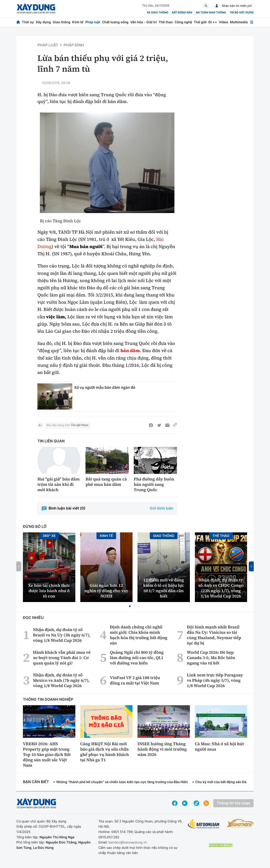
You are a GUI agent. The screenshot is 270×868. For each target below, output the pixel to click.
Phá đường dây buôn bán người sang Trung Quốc (154, 484)
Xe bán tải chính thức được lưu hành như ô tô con (49, 591)
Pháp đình (74, 45)
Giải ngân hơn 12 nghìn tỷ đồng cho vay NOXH (106, 591)
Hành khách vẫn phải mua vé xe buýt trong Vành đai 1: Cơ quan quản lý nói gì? (62, 658)
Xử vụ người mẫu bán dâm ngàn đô (105, 387)
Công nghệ (183, 22)
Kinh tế (78, 22)
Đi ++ (213, 22)
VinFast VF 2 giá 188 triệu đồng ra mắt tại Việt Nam (135, 680)
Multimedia (239, 22)
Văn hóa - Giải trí (143, 22)
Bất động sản (182, 13)
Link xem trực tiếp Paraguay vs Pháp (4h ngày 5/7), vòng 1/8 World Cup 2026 (215, 680)
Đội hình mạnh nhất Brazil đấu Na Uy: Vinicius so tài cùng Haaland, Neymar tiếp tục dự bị (214, 635)
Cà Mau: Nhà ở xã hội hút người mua (219, 746)
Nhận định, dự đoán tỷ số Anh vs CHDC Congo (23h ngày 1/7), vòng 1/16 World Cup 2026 (221, 588)
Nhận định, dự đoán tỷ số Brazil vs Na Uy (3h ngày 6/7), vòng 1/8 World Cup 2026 (62, 635)
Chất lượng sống (115, 22)
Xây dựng (43, 22)
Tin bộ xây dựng (242, 13)
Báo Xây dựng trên (68, 425)
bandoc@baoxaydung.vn (128, 842)
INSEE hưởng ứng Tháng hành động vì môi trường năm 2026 (162, 749)
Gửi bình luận (162, 508)
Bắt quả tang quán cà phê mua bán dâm (106, 482)
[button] (130, 606)
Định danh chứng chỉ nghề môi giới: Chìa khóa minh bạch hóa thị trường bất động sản (139, 635)
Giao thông (61, 22)
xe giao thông (157, 13)
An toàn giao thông (211, 13)
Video (223, 22)
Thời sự (28, 22)
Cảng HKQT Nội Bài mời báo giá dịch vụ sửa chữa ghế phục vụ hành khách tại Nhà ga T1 (105, 752)
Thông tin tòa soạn (233, 803)
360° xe (49, 536)
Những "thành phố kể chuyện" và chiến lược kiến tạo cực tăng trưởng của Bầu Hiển (122, 782)
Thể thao (166, 22)
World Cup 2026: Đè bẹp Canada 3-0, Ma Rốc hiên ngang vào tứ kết (211, 658)
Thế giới (200, 22)
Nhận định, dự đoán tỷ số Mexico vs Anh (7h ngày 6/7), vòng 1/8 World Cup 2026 (61, 680)
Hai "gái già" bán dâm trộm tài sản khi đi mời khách (58, 484)
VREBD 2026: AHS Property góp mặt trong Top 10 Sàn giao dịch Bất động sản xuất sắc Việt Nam (47, 754)
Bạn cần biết (36, 782)
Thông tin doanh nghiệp (48, 700)
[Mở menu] (252, 22)
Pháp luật (93, 22)
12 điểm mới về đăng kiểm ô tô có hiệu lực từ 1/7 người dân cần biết (164, 588)
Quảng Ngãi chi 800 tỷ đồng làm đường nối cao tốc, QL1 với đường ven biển (137, 658)
